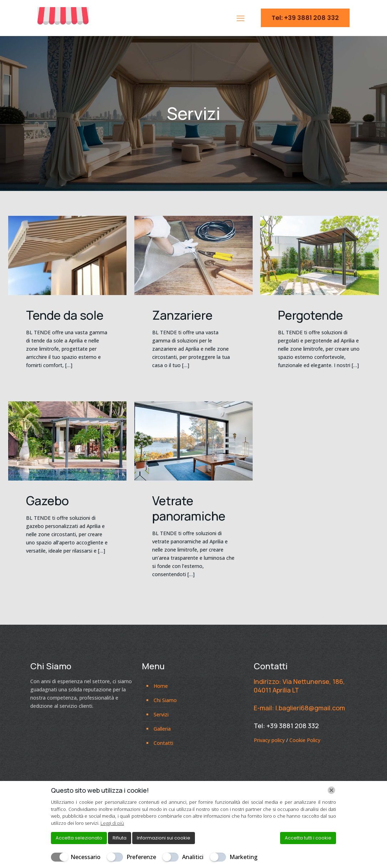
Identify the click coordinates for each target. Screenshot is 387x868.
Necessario (86, 857)
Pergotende (311, 315)
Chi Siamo (165, 700)
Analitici (193, 857)
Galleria (162, 729)
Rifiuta (120, 838)
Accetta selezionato (79, 838)
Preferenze (141, 857)
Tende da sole (65, 315)
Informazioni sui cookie (164, 838)
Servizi (161, 714)
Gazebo (47, 501)
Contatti (163, 743)
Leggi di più (112, 823)
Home (161, 686)
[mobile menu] (241, 18)
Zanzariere (182, 315)
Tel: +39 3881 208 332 (305, 18)
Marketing (244, 857)
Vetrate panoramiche (189, 508)
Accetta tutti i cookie (308, 838)
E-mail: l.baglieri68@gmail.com (299, 708)
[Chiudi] (331, 790)
